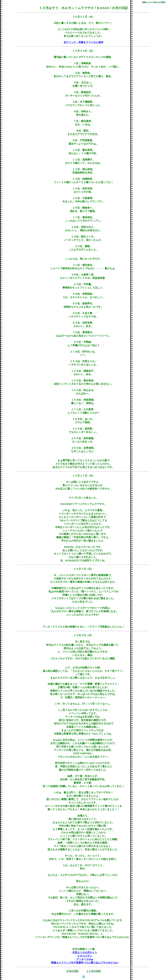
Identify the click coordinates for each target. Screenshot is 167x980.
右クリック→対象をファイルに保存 (83, 42)
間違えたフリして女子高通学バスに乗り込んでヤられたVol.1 (85, 963)
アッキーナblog (85, 959)
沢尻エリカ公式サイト (85, 952)
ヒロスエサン (85, 956)
